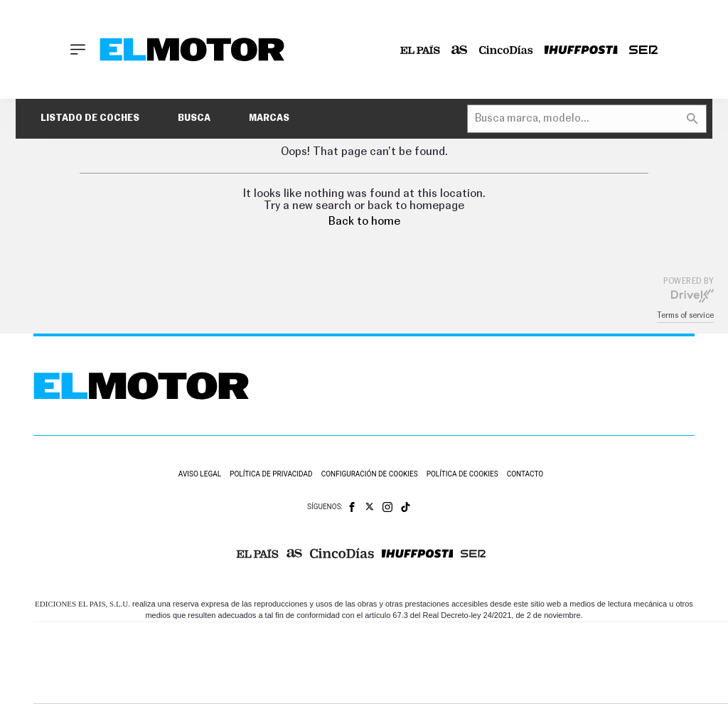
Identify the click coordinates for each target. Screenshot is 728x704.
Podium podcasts (355, 684)
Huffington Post (242, 663)
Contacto (525, 474)
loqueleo (538, 684)
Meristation (606, 684)
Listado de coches (90, 118)
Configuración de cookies (370, 474)
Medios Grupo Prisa (97, 688)
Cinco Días (417, 663)
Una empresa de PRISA (97, 653)
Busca (194, 118)
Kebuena (626, 663)
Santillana (358, 642)
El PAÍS (224, 642)
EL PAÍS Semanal (523, 663)
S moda (475, 684)
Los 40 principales (292, 642)
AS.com (540, 642)
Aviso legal (200, 474)
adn (587, 642)
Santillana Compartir (434, 642)
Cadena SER (495, 642)
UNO (321, 663)
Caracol (639, 642)
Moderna (285, 684)
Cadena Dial (471, 663)
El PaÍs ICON (416, 684)
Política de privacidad (271, 474)
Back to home (364, 221)
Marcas (269, 118)
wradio (362, 663)
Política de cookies (462, 474)
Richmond (215, 684)
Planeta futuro (575, 663)
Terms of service (685, 315)
